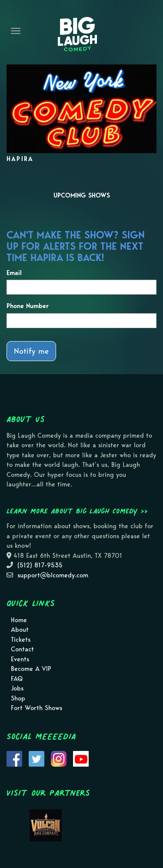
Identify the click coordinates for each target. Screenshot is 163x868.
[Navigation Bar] (16, 31)
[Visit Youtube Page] (81, 758)
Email (14, 273)
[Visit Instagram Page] (59, 758)
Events (20, 659)
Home (19, 620)
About (20, 630)
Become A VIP (31, 669)
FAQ (17, 679)
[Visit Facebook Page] (14, 758)
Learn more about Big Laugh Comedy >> (77, 511)
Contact (22, 649)
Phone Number (28, 306)
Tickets (21, 640)
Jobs (17, 688)
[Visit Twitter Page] (37, 758)
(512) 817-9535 (40, 565)
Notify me (31, 351)
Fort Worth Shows (37, 708)
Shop (18, 698)
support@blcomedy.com (53, 575)
